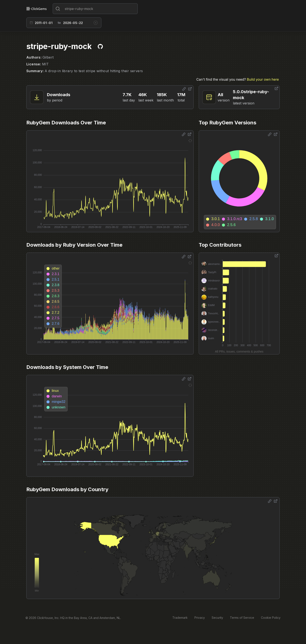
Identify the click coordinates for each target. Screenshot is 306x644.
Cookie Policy (271, 618)
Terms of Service (242, 618)
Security (217, 618)
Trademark (180, 618)
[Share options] (184, 89)
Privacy (200, 618)
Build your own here (263, 79)
